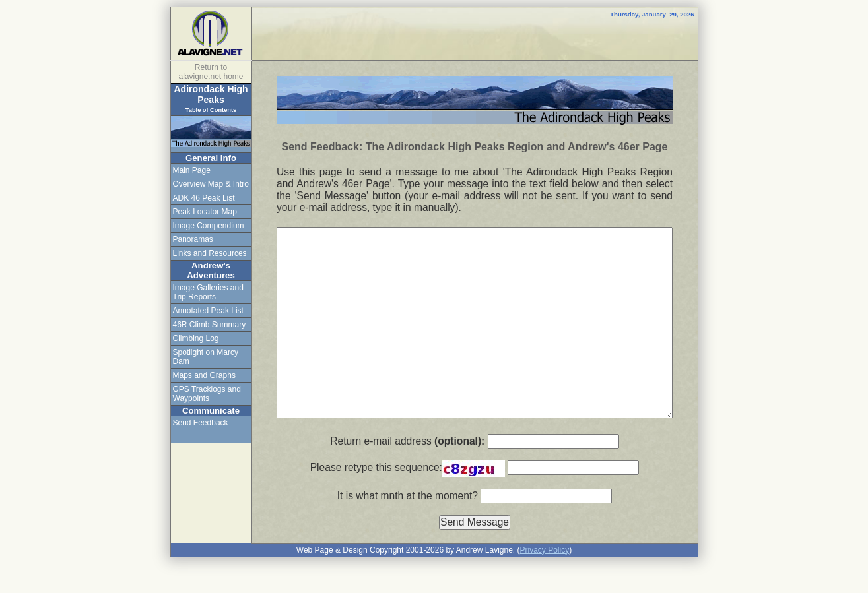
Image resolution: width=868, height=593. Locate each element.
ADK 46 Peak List (204, 198)
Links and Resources (210, 253)
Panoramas (193, 239)
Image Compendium (209, 226)
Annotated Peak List (208, 311)
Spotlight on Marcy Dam (206, 357)
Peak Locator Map (205, 212)
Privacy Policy (544, 550)
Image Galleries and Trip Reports (208, 292)
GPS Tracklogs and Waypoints (207, 394)
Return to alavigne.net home (211, 72)
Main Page (192, 170)
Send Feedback (201, 423)
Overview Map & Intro (211, 184)
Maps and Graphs (204, 375)
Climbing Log (196, 338)
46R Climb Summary (210, 325)
